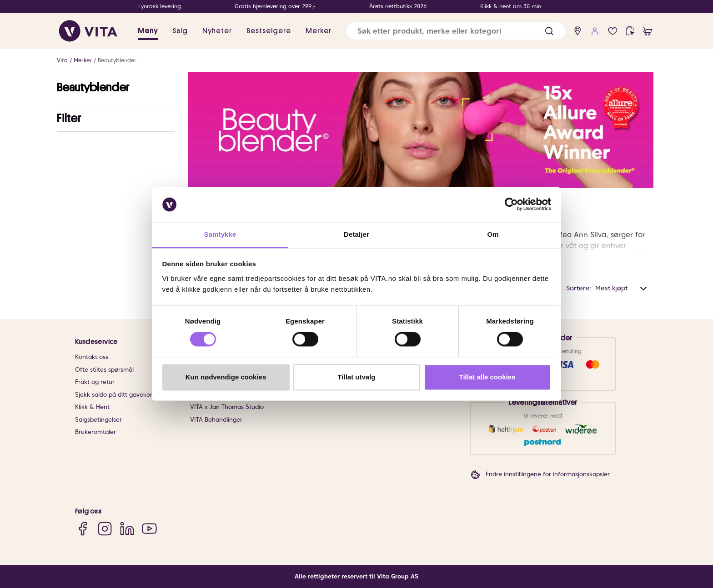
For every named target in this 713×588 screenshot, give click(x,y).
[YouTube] (149, 528)
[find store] (578, 31)
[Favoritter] (613, 31)
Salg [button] (180, 31)
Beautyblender (117, 60)
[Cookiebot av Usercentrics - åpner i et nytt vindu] (511, 204)
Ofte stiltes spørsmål (104, 370)
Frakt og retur (95, 382)
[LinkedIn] (127, 528)
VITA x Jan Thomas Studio (227, 407)
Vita (62, 60)
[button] (549, 31)
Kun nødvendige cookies (226, 377)
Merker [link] (319, 31)
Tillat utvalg (356, 377)
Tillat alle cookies (487, 377)
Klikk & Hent (92, 407)
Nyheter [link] (217, 31)
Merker (83, 60)
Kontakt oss (92, 357)
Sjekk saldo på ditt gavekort (115, 395)
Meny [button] (148, 31)
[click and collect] (630, 31)
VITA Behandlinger (216, 420)
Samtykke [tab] (220, 234)
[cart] (648, 31)
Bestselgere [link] (269, 31)
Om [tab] (493, 234)
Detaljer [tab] (356, 234)
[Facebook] (83, 528)
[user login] (595, 31)
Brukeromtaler (95, 432)
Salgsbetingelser (98, 420)
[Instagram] (105, 528)
